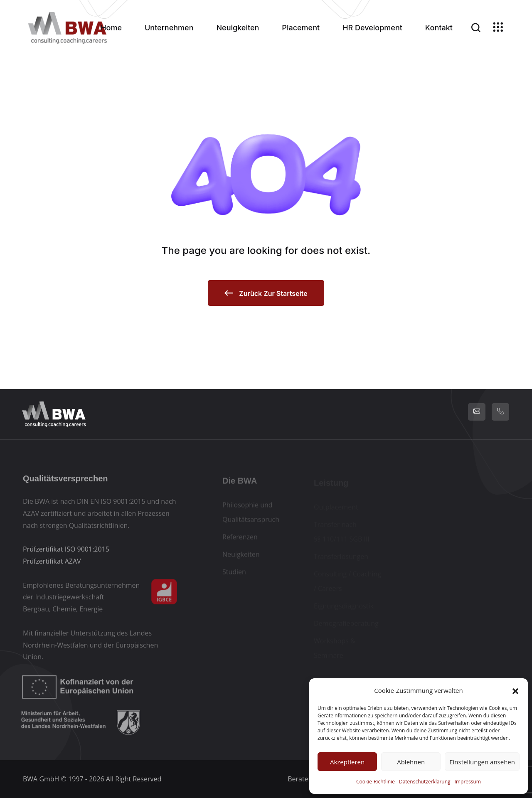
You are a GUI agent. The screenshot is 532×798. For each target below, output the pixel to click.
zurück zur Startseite (266, 293)
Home (111, 28)
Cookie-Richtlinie (376, 782)
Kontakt (439, 28)
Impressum (468, 782)
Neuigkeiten (238, 28)
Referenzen (240, 539)
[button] (515, 690)
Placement (301, 28)
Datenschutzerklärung (425, 782)
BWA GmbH (41, 779)
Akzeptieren (347, 762)
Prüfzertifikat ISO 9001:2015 (66, 552)
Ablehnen (411, 762)
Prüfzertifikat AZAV (52, 564)
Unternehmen (169, 28)
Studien (234, 574)
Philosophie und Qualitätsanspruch (251, 514)
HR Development (372, 28)
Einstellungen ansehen (482, 762)
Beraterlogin (307, 779)
